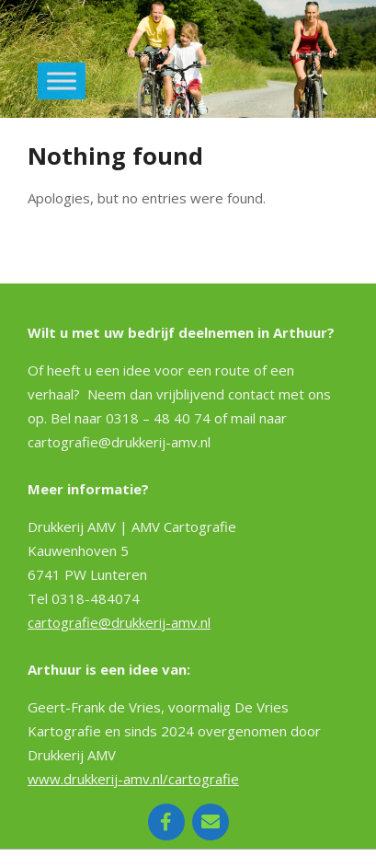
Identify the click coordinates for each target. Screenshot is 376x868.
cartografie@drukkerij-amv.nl (119, 622)
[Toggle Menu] (62, 81)
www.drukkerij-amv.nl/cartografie (133, 779)
